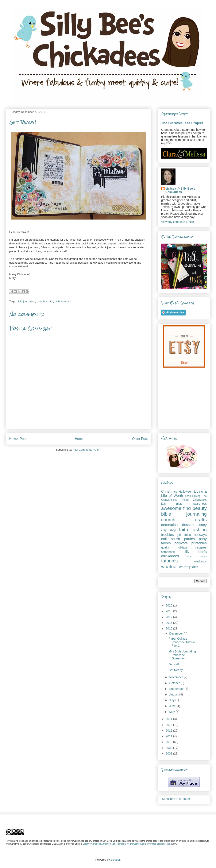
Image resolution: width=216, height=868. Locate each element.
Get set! (174, 664)
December (176, 633)
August (174, 694)
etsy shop (169, 530)
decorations (170, 525)
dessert (188, 525)
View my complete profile (178, 222)
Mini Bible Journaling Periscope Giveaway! (182, 655)
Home (79, 439)
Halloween (186, 492)
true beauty (197, 556)
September (177, 689)
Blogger (115, 860)
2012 (169, 731)
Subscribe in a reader (176, 799)
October (175, 683)
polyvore (181, 543)
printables (199, 543)
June (173, 706)
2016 (169, 623)
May (172, 712)
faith (57, 301)
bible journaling (26, 301)
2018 (169, 611)
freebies (167, 535)
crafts (50, 301)
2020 (169, 605)
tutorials (66, 301)
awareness (200, 504)
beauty (200, 508)
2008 (169, 753)
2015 (169, 628)
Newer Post (18, 439)
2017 (169, 617)
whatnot (169, 567)
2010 (169, 742)
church (41, 301)
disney (202, 525)
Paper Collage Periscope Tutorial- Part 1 (182, 642)
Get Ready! (176, 670)
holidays (200, 535)
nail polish (171, 539)
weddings (200, 561)
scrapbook (168, 552)
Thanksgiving (193, 496)
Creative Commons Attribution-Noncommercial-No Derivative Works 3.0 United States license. (127, 844)
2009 (169, 748)
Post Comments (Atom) (87, 450)
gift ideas (184, 535)
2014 (169, 719)
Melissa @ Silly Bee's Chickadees (180, 190)
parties (189, 539)
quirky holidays (174, 547)
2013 (169, 725)
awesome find (176, 508)
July (172, 700)
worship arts (189, 567)
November (176, 677)
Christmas (169, 491)
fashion (199, 530)
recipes (201, 547)
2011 (169, 736)
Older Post (140, 439)
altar (179, 503)
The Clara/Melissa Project (182, 123)
